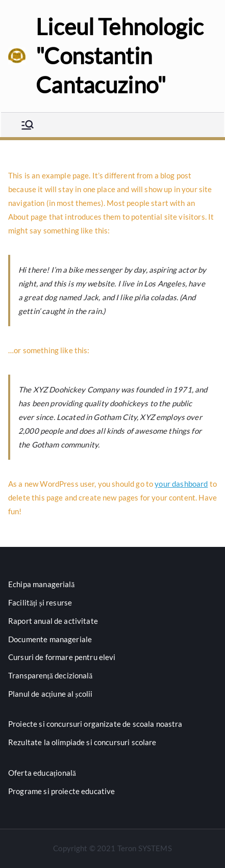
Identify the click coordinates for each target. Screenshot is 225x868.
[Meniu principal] (28, 125)
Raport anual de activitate (53, 621)
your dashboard (181, 484)
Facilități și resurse (40, 602)
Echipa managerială (42, 584)
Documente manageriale (50, 639)
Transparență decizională (51, 675)
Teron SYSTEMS (145, 848)
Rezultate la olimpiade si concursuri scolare (82, 742)
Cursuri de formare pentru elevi (62, 657)
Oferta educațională (42, 773)
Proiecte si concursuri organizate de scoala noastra (95, 724)
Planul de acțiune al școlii (50, 694)
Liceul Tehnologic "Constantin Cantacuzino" (120, 56)
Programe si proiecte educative (62, 791)
